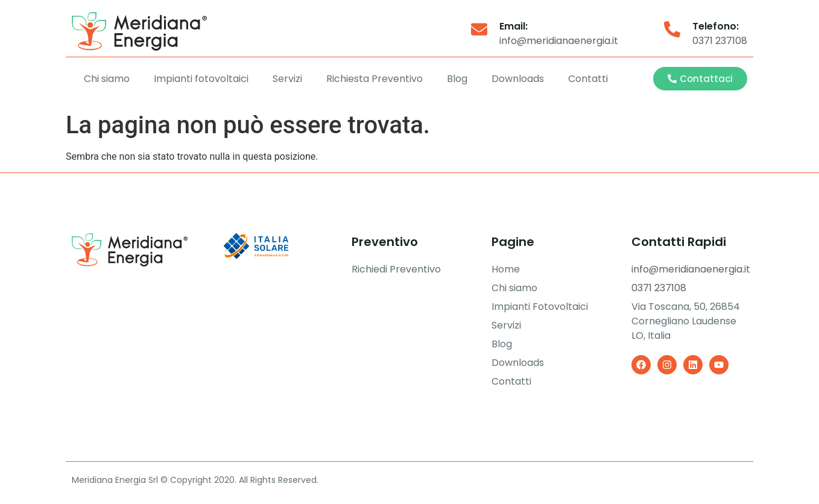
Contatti (588, 79)
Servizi (287, 79)
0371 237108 (720, 41)
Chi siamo (107, 79)
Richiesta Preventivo (375, 79)
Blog (457, 79)
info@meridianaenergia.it (559, 41)
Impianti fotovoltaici (201, 79)
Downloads (518, 79)
